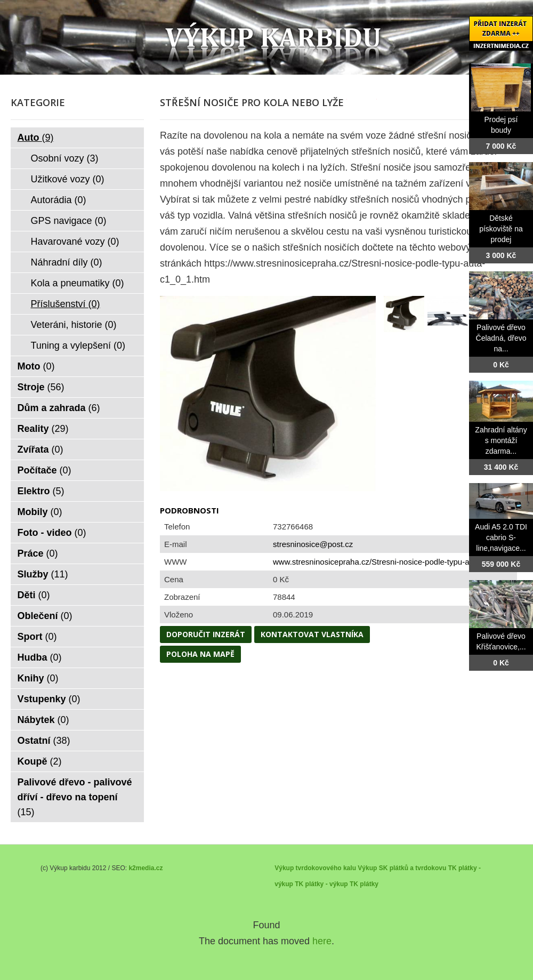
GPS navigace (69, 221)
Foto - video (52, 533)
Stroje (41, 387)
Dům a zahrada (59, 408)
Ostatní (44, 741)
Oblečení (45, 616)
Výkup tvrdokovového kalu (315, 868)
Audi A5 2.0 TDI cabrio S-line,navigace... (501, 537)
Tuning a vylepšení (78, 346)
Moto (36, 366)
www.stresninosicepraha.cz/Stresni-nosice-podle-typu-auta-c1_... (388, 562)
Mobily (40, 512)
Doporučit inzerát (206, 634)
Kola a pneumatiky (78, 283)
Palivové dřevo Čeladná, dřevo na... (501, 338)
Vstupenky (49, 699)
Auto (36, 138)
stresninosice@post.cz (313, 544)
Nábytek (43, 720)
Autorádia (59, 200)
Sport (37, 637)
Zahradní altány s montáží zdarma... (501, 440)
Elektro (41, 491)
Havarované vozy (75, 242)
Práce (38, 553)
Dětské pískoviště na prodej (501, 229)
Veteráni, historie (74, 325)
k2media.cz (146, 868)
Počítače (45, 470)
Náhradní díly (67, 262)
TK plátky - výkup (321, 884)
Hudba (40, 657)
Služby (43, 574)
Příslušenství (66, 304)
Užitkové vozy (68, 179)
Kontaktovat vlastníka (312, 634)
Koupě (40, 761)
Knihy (38, 678)
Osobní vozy (65, 158)
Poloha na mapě (200, 654)
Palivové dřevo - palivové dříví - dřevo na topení (75, 797)
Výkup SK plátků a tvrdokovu (402, 868)
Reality (43, 429)
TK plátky (364, 884)
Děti (34, 595)
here (322, 941)
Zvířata (41, 449)
